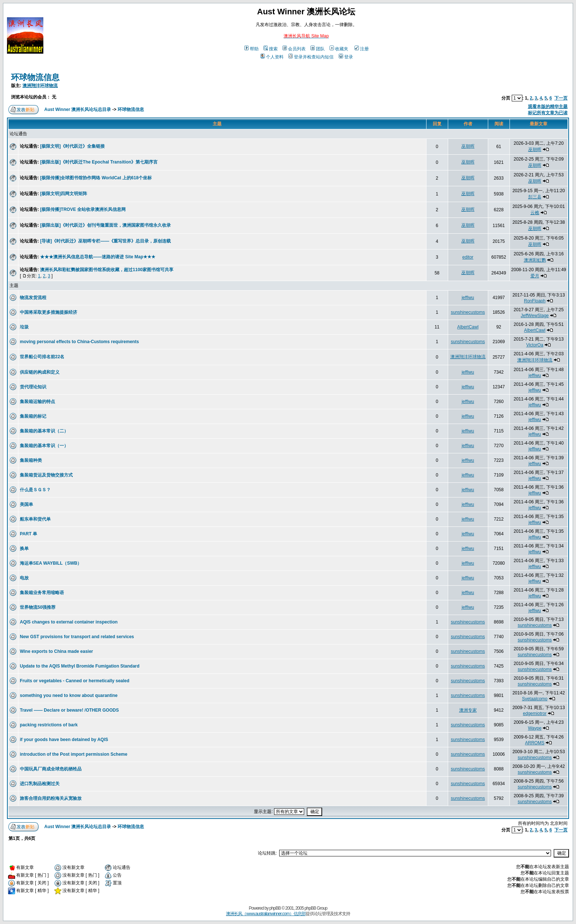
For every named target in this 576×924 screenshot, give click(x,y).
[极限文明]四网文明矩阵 (64, 194)
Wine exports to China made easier (56, 651)
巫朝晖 (468, 146)
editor (468, 257)
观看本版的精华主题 (548, 107)
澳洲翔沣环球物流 (40, 86)
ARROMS (535, 743)
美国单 (26, 504)
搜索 (271, 49)
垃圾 (24, 327)
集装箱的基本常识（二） (44, 431)
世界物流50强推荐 (38, 607)
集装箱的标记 (33, 416)
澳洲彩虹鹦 (535, 260)
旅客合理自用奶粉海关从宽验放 (51, 798)
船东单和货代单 (35, 519)
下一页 (561, 98)
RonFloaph (535, 301)
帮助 (251, 49)
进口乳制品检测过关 (40, 784)
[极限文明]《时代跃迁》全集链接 (72, 146)
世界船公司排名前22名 (42, 357)
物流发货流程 (33, 298)
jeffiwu (468, 298)
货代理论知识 (33, 387)
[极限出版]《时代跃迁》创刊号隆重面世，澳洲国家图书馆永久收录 (105, 225)
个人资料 (272, 57)
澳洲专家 (468, 710)
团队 (318, 49)
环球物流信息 (35, 77)
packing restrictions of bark (49, 725)
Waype (535, 728)
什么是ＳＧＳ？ (35, 490)
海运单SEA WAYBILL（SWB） (51, 563)
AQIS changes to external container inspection (69, 622)
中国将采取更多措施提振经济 (48, 312)
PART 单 (28, 534)
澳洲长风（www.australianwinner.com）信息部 (266, 914)
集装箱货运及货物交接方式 (46, 475)
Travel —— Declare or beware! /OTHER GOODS (69, 710)
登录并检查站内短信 (311, 57)
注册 (362, 49)
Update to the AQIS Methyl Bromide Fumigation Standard (80, 666)
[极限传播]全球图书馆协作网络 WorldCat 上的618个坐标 (96, 178)
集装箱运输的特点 (37, 402)
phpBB (275, 908)
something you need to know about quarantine (69, 695)
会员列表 (294, 49)
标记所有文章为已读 (548, 113)
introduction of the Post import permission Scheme (74, 754)
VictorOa (534, 345)
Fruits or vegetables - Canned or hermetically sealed (75, 681)
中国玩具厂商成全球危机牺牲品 (51, 769)
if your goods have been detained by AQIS (64, 740)
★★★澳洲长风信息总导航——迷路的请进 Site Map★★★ (98, 257)
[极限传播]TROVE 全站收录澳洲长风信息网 (83, 209)
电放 (24, 578)
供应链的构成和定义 (40, 372)
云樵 (535, 213)
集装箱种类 (31, 460)
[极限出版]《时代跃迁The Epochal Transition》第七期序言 (99, 162)
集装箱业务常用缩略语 (42, 593)
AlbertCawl (468, 327)
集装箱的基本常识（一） (44, 446)
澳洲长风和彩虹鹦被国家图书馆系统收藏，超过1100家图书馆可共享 (107, 270)
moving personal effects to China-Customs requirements (79, 342)
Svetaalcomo (535, 699)
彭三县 (535, 197)
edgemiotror (535, 713)
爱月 (535, 276)
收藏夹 (339, 49)
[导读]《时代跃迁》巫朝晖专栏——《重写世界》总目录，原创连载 (105, 241)
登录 (346, 57)
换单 (24, 549)
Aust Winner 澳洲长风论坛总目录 (78, 109)
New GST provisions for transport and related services (77, 637)
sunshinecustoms (468, 312)
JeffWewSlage (534, 316)
